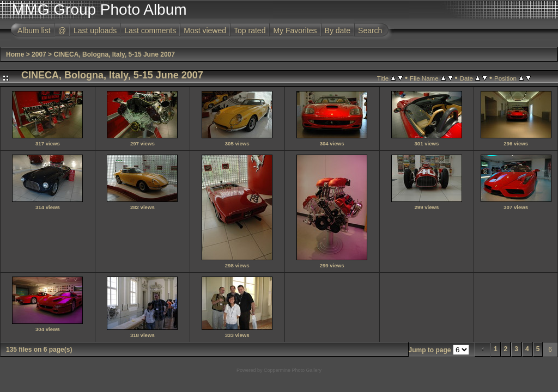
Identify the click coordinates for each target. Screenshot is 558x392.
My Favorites (295, 30)
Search (370, 30)
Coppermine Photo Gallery (293, 370)
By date (338, 30)
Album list (34, 30)
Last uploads (95, 30)
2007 (39, 54)
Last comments (150, 30)
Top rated (250, 30)
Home (15, 54)
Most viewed (205, 30)
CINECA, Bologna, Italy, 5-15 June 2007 (114, 54)
